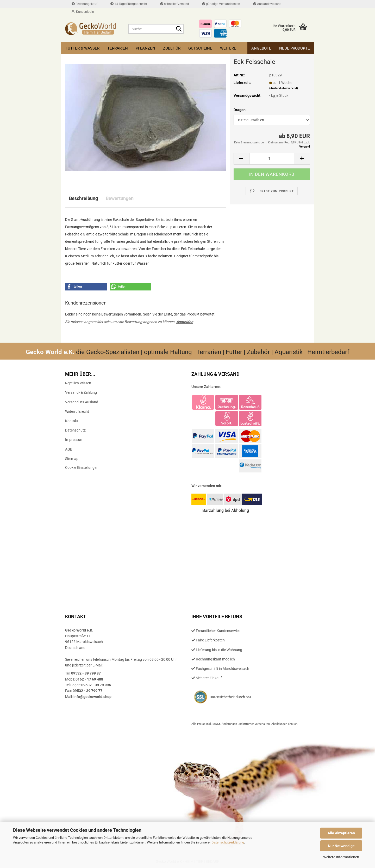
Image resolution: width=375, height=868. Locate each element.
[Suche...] (179, 29)
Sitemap (72, 459)
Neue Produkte (295, 48)
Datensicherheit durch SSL (231, 697)
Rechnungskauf (85, 4)
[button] (241, 159)
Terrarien (118, 48)
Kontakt (72, 421)
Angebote (261, 48)
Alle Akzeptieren (341, 833)
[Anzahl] (272, 159)
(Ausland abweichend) (284, 88)
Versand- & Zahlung (81, 392)
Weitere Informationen (341, 857)
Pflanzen (145, 48)
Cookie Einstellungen (82, 468)
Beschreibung (83, 198)
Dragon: (240, 110)
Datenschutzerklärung (228, 842)
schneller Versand (175, 4)
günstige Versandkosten (221, 4)
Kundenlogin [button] (83, 12)
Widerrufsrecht (77, 411)
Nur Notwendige (341, 846)
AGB (69, 449)
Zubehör (172, 48)
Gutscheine (200, 48)
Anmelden (185, 322)
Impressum (74, 440)
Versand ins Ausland (82, 402)
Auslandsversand (267, 4)
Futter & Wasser (83, 48)
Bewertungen (120, 198)
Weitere (228, 48)
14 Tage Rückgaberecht (129, 4)
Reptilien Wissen (78, 383)
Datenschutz (75, 430)
